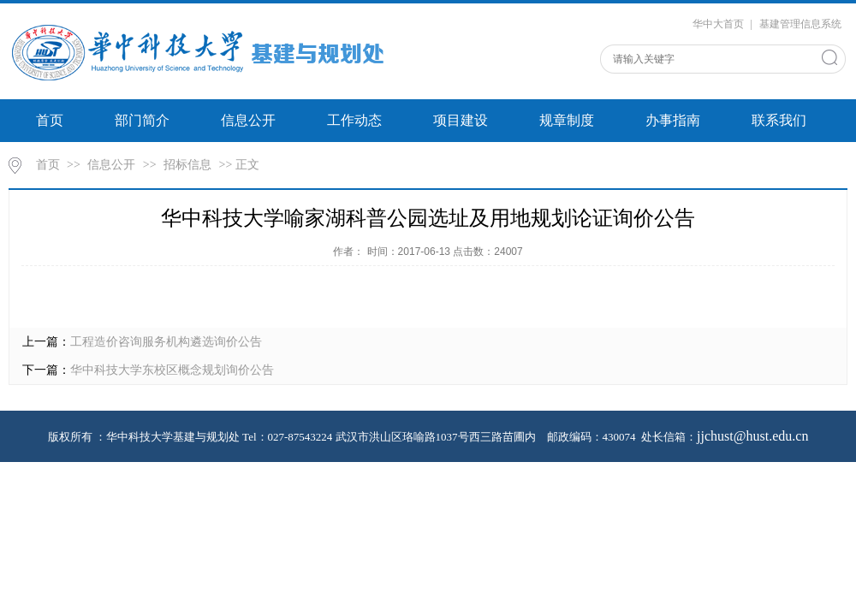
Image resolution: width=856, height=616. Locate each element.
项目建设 (461, 120)
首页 (50, 120)
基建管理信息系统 (800, 24)
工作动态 (354, 120)
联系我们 (779, 120)
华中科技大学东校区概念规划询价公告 (172, 370)
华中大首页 (718, 24)
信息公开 (248, 120)
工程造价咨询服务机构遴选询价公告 (166, 342)
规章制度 (567, 120)
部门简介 (142, 120)
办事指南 (673, 120)
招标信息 (187, 165)
